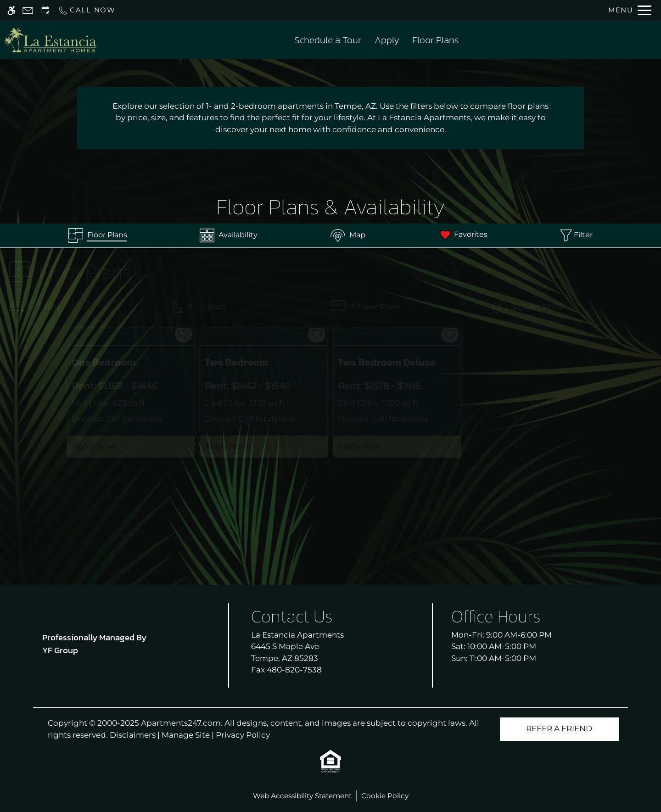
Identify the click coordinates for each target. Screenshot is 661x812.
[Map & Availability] (348, 235)
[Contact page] (28, 10)
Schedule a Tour (328, 40)
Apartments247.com (181, 723)
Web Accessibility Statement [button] (302, 796)
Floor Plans (435, 40)
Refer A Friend (559, 728)
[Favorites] (463, 235)
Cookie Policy (385, 796)
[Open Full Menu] (630, 10)
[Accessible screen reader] (11, 10)
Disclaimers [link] (133, 735)
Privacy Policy (243, 735)
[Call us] (87, 10)
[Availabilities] (229, 235)
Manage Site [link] (186, 735)
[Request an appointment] (45, 10)
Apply (387, 40)
